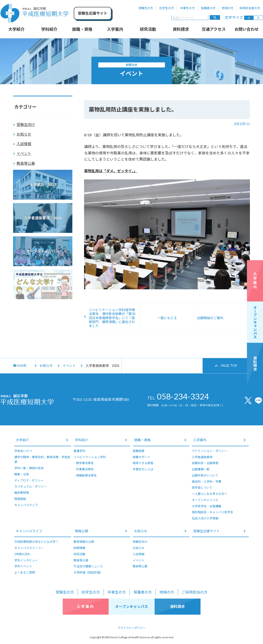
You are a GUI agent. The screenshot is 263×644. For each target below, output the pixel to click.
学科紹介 (49, 29)
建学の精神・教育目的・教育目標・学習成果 (42, 460)
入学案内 (115, 29)
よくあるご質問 (25, 572)
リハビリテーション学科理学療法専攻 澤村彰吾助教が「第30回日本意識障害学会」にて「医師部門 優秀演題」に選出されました (112, 318)
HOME (20, 366)
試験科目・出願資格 (205, 463)
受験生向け (26, 124)
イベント (24, 153)
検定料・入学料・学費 (206, 482)
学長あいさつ (23, 451)
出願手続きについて (205, 475)
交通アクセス (214, 29)
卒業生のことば (143, 469)
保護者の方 (208, 8)
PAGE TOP (229, 366)
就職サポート (142, 457)
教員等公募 (26, 163)
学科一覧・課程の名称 (29, 468)
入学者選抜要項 (202, 457)
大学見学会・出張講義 (206, 506)
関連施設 (20, 499)
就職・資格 (82, 29)
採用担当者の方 (250, 8)
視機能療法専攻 (86, 475)
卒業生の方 (187, 8)
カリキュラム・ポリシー (30, 486)
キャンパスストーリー (29, 548)
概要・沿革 (22, 474)
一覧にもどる (167, 318)
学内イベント (23, 566)
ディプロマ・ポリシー (29, 480)
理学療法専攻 (85, 463)
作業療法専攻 (85, 469)
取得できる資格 (143, 463)
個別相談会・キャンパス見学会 (212, 512)
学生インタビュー (26, 560)
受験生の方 (146, 8)
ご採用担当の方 (195, 592)
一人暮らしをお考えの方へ (209, 494)
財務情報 (79, 548)
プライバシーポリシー (131, 628)
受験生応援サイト (206, 531)
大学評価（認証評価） (88, 572)
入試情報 (24, 144)
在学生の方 (167, 8)
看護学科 (79, 451)
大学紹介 (16, 29)
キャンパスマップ (26, 505)
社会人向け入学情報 (205, 518)
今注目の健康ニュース (88, 566)
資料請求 (181, 29)
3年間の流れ (22, 554)
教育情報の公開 (84, 542)
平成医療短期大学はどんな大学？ (36, 542)
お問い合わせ (247, 29)
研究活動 (148, 29)
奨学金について (202, 488)
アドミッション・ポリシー (209, 451)
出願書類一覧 (201, 469)
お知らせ (24, 134)
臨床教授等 (22, 493)
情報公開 (82, 531)
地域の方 (228, 8)
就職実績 (139, 451)
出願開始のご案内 (210, 318)
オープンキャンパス (205, 500)
